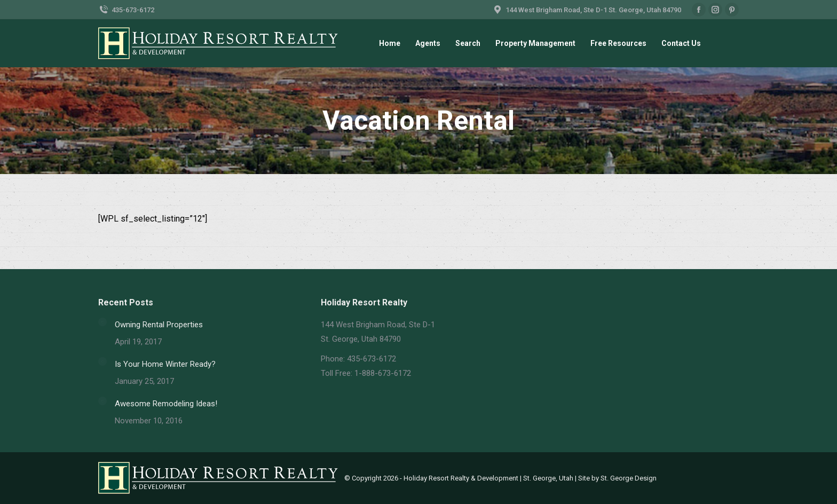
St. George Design (629, 478)
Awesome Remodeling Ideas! (166, 404)
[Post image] (102, 322)
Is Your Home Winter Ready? (165, 364)
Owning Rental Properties (159, 325)
